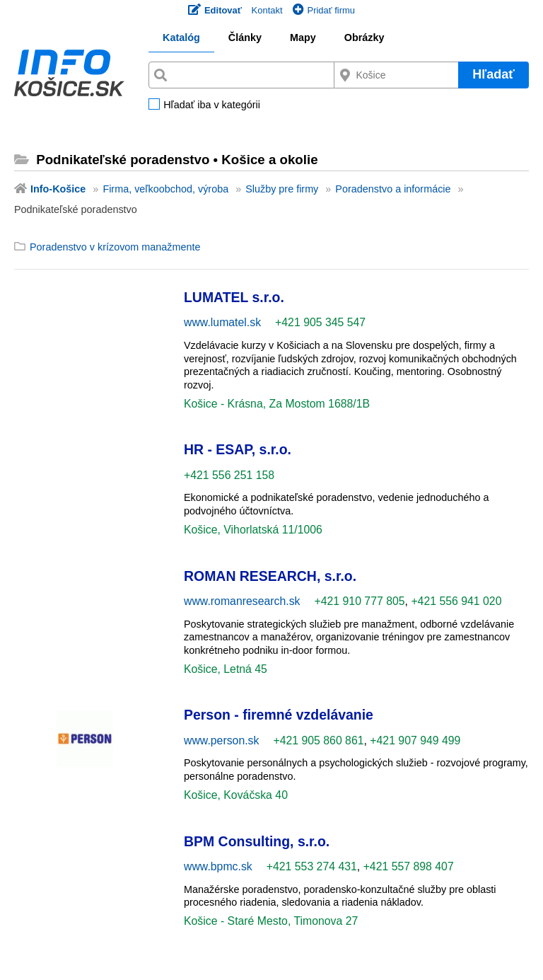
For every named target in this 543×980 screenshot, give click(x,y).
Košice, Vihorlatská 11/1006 (253, 530)
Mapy (303, 38)
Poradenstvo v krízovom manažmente (115, 247)
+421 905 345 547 (320, 322)
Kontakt (267, 10)
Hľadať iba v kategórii (212, 105)
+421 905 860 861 (318, 740)
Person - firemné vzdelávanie (279, 715)
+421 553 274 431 (312, 866)
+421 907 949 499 (415, 740)
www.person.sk (221, 740)
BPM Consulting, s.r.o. (257, 841)
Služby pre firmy (282, 189)
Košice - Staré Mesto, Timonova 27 (271, 921)
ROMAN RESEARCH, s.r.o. (270, 576)
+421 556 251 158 (229, 475)
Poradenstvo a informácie (393, 189)
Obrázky (364, 38)
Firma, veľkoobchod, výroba (165, 189)
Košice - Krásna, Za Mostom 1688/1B (277, 404)
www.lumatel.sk (222, 322)
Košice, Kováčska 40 (236, 795)
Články (245, 38)
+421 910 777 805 (360, 601)
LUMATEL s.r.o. (234, 297)
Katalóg (181, 38)
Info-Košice (58, 189)
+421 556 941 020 (456, 601)
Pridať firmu (324, 10)
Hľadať (494, 74)
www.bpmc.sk (218, 866)
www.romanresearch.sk (242, 601)
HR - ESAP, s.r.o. (238, 449)
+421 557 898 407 (409, 866)
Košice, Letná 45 (226, 669)
